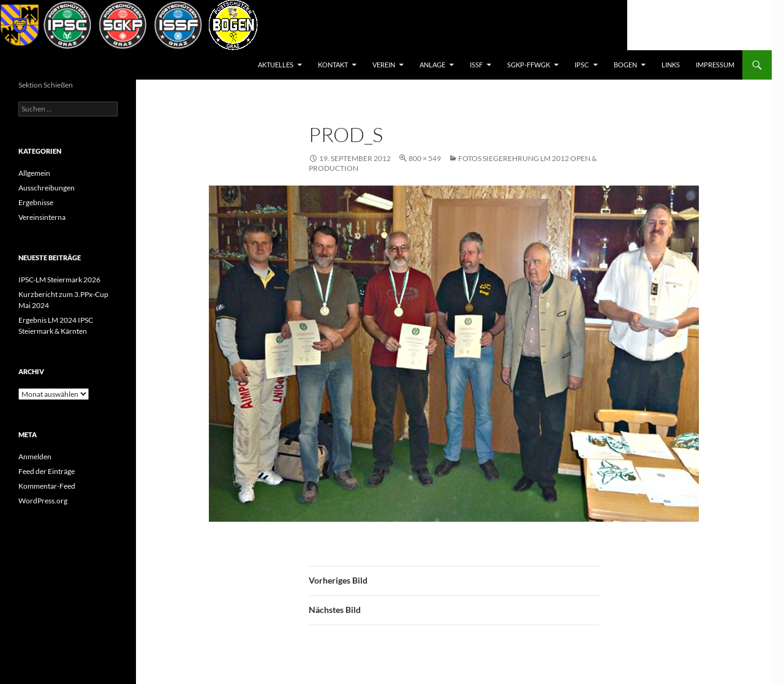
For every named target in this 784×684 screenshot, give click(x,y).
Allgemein (34, 173)
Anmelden (35, 457)
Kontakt (333, 65)
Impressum (715, 65)
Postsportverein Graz (70, 65)
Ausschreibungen (47, 188)
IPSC (582, 65)
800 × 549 (425, 158)
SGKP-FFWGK (529, 65)
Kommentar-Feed (47, 486)
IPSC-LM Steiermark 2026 (59, 280)
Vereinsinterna (42, 217)
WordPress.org (43, 501)
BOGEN (625, 65)
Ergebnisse (36, 202)
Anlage (432, 65)
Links (671, 65)
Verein (384, 65)
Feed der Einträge (47, 471)
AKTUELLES (276, 65)
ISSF (476, 65)
